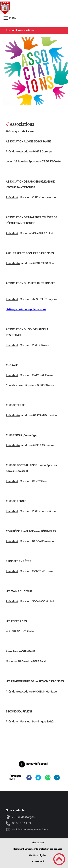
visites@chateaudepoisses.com (26, 309)
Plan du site (38, 843)
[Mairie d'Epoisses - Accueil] (26, 8)
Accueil (11, 30)
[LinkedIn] (57, 778)
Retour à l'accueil (37, 764)
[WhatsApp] (48, 778)
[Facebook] (29, 778)
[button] (6, 18)
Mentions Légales (38, 855)
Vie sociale (27, 131)
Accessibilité (38, 861)
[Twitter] (38, 778)
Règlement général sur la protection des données (38, 849)
